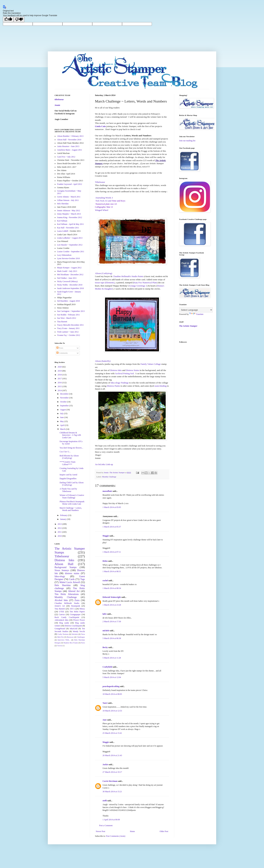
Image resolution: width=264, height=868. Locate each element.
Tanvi (105, 703)
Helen (105, 561)
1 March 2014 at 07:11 (112, 552)
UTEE (62, 612)
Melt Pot (60, 637)
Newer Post (101, 831)
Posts (60, 348)
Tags (83, 579)
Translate (196, 314)
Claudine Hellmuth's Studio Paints (128, 276)
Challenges (81, 637)
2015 (60, 386)
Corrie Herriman (110, 781)
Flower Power (79, 620)
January (63, 519)
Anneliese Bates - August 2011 (70, 150)
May (62, 421)
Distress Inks (116, 370)
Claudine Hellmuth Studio (67, 603)
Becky (105, 647)
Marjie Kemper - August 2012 (69, 268)
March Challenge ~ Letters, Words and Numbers (71, 509)
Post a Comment (106, 825)
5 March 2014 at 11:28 (112, 658)
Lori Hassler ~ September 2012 (70, 245)
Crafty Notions (63, 634)
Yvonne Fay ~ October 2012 (69, 335)
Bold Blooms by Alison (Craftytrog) (69, 457)
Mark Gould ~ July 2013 (67, 271)
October (64, 402)
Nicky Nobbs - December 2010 (70, 285)
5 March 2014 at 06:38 (112, 638)
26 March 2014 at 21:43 (112, 755)
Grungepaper (75, 614)
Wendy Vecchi (79, 631)
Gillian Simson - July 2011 (68, 200)
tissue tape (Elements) (105, 283)
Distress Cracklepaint (73, 626)
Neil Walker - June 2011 (67, 278)
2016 (60, 383)
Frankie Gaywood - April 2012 (70, 184)
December (64, 394)
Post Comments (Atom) (116, 836)
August (63, 410)
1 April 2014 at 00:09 (111, 820)
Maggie (106, 536)
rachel (105, 581)
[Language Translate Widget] (196, 310)
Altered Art (74, 591)
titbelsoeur (59, 99)
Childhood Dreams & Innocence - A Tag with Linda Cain (70, 435)
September (65, 406)
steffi (105, 801)
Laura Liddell (63, 231)
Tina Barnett (62, 322)
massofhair (107, 491)
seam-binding (160, 386)
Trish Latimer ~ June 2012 (68, 332)
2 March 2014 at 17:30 (112, 622)
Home (132, 831)
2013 (60, 524)
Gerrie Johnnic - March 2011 (69, 197)
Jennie (57, 105)
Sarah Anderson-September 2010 (70, 288)
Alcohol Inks (61, 600)
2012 (60, 528)
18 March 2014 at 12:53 (112, 711)
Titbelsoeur (62, 556)
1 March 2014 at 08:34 (112, 588)
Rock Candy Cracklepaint (67, 617)
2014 (60, 390)
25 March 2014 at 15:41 (112, 733)
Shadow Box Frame (71, 643)
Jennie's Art (60, 606)
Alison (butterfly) (103, 361)
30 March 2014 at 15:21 (112, 792)
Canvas (62, 614)
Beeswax (70, 637)
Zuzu (77, 600)
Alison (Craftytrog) (104, 273)
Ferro (83, 643)
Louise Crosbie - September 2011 (71, 252)
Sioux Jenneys (62, 570)
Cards (72, 579)
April (62, 425)
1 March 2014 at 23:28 (112, 605)
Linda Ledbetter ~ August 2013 (70, 238)
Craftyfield (107, 667)
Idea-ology (60, 576)
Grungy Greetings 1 (138, 286)
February (64, 515)
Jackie (105, 764)
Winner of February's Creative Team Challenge (72, 496)
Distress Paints (113, 386)
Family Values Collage (151, 364)
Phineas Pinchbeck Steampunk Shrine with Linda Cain (72, 503)
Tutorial (60, 646)
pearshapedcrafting (111, 686)
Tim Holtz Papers (77, 612)
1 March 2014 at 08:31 (112, 571)
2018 (60, 375)
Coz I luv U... (65, 452)
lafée (105, 614)
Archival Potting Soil (124, 373)
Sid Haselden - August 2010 (68, 301)
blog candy (64, 623)
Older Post (164, 831)
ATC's (72, 609)
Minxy (82, 609)
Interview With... (64, 640)
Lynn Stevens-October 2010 (68, 258)
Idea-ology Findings (120, 383)
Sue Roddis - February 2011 (68, 315)
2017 (60, 379)
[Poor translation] (19, 19)
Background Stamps (66, 567)
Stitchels (75, 634)
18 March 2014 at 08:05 (112, 694)
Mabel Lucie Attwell (70, 582)
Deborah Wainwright (112, 597)
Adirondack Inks (61, 620)
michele (106, 631)
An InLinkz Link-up (104, 464)
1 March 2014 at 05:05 (112, 507)
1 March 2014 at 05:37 (112, 527)
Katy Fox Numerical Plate (145, 283)
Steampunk (76, 606)
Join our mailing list (187, 141)
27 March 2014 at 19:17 (112, 772)
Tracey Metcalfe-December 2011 (70, 325)
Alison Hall (64, 564)
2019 (60, 371)
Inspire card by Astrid (68, 475)
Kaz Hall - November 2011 (68, 228)
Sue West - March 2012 (67, 318)
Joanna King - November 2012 (70, 217)
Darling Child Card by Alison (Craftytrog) (72, 484)
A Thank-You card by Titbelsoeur (68, 490)
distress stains (72, 573)
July (62, 414)
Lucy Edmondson (64, 255)
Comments (62, 353)
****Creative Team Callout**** (68, 463)
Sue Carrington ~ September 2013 (71, 311)
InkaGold (73, 629)
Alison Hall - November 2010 (69, 140)
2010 (60, 536)
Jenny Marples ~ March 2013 (69, 214)
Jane (105, 720)
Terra (83, 634)
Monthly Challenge (109, 477)
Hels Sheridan (63, 204)
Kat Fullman (62, 221)
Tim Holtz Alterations (67, 594)
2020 (60, 367)
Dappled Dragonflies (68, 479)
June (62, 417)
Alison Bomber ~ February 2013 (70, 136)
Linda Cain (100, 126)
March (63, 429)
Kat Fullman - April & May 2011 (70, 224)
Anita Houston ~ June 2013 (68, 146)
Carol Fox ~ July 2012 (66, 157)
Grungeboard (60, 629)
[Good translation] (8, 19)
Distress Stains (133, 370)
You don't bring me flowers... (71, 448)
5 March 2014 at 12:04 (112, 677)
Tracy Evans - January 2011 (68, 328)
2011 (60, 532)
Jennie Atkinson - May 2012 (69, 211)
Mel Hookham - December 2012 (70, 275)
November (65, 398)
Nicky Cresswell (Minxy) (67, 281)
